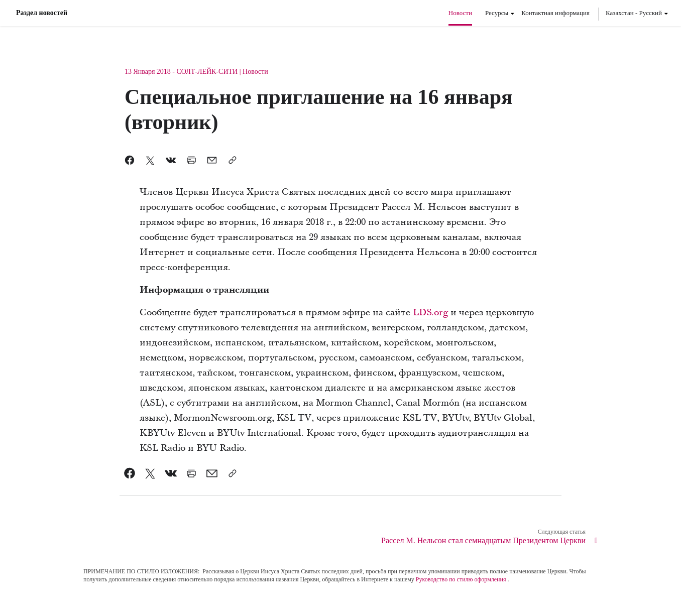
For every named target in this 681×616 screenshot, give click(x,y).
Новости (460, 13)
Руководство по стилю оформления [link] (461, 579)
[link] (130, 473)
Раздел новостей (42, 13)
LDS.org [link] (430, 313)
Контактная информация (555, 13)
